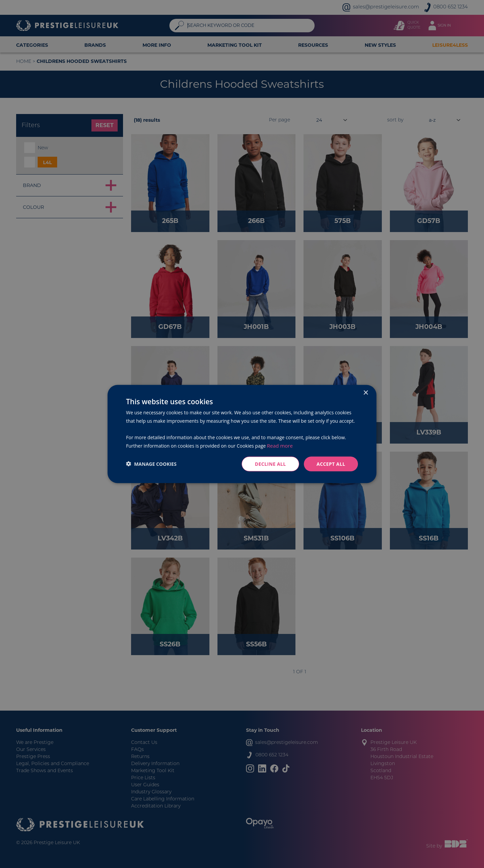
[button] (151, 464)
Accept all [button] (331, 464)
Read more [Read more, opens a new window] (280, 445)
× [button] (366, 393)
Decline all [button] (270, 464)
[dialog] (242, 434)
